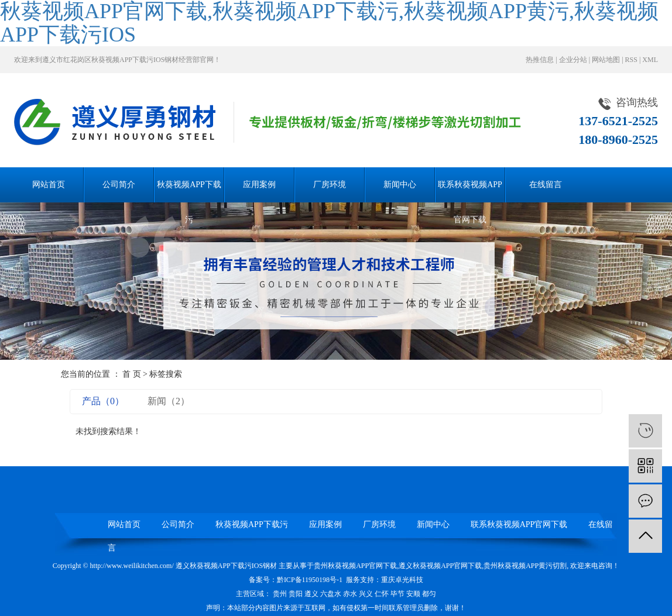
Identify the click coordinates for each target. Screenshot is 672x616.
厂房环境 (330, 185)
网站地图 (606, 60)
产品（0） (103, 401)
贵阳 (296, 594)
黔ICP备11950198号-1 (310, 580)
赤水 (350, 594)
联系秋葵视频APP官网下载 (470, 191)
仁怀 (382, 594)
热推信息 (540, 60)
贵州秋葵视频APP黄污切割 (525, 566)
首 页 (132, 374)
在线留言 (546, 185)
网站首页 (49, 185)
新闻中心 (400, 185)
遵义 (311, 594)
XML (650, 60)
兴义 (366, 594)
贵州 (280, 594)
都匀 (429, 594)
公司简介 (119, 185)
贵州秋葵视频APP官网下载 (355, 566)
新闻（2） (169, 401)
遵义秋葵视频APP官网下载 (440, 566)
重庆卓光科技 (402, 580)
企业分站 (573, 60)
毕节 (397, 594)
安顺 (413, 594)
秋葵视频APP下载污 (189, 191)
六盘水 (331, 594)
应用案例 (259, 185)
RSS (631, 60)
